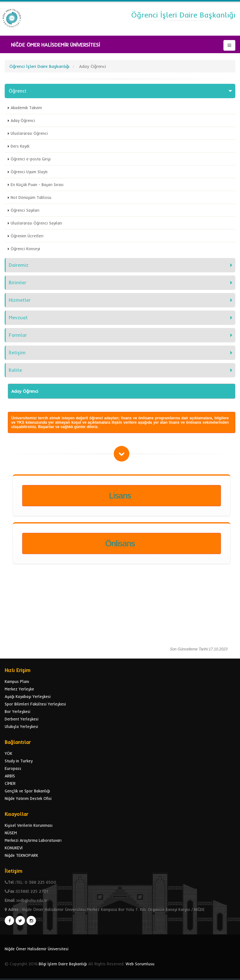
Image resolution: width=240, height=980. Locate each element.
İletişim (17, 353)
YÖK (8, 753)
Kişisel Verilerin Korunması (29, 825)
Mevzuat (18, 318)
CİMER (10, 783)
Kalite (15, 370)
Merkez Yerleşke (19, 689)
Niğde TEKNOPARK (21, 855)
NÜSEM (11, 833)
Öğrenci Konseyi (25, 249)
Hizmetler (20, 300)
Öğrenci (17, 91)
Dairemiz (19, 265)
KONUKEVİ (14, 848)
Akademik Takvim (26, 108)
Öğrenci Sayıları (25, 210)
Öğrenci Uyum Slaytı (29, 172)
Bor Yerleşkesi (17, 711)
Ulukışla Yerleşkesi (21, 726)
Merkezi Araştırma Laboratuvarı (33, 840)
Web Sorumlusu (140, 964)
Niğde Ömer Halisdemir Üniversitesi (37, 949)
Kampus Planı (17, 681)
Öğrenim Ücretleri (27, 236)
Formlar (18, 335)
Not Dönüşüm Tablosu (31, 197)
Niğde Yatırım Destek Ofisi (28, 798)
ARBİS (10, 776)
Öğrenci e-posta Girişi (31, 159)
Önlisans (120, 543)
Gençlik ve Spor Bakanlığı (27, 791)
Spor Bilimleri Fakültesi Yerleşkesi (35, 704)
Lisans (120, 496)
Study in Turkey (19, 761)
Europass (13, 768)
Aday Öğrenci (23, 120)
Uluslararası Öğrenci (29, 133)
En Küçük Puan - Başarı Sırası (37, 184)
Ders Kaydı (20, 146)
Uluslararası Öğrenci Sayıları (36, 223)
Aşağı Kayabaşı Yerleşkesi (28, 696)
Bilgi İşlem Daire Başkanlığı (63, 964)
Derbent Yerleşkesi (22, 719)
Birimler (17, 283)
